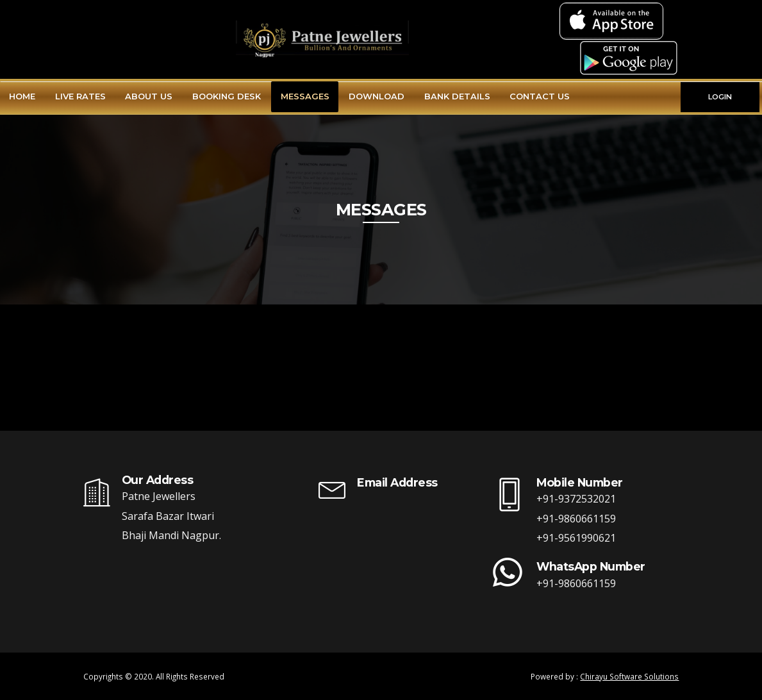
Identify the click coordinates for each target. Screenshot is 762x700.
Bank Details (457, 96)
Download (377, 96)
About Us (149, 96)
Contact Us (540, 96)
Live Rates (80, 96)
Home (22, 96)
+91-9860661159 (576, 519)
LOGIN (720, 97)
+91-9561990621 (576, 538)
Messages (305, 96)
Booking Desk (227, 96)
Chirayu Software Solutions (629, 676)
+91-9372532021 (576, 499)
